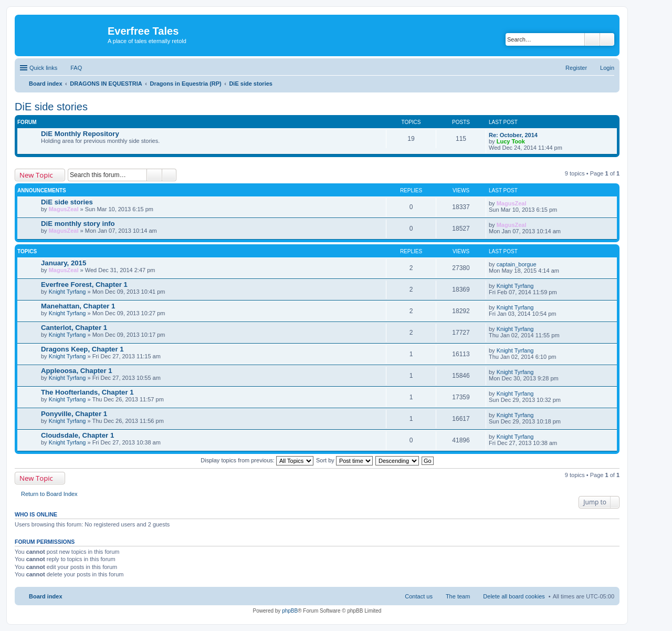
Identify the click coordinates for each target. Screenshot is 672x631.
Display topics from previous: (257, 460)
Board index (46, 596)
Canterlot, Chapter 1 (74, 328)
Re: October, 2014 (513, 135)
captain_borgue (517, 264)
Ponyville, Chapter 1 (74, 414)
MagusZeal (64, 209)
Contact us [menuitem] (419, 596)
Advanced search (607, 39)
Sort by (344, 460)
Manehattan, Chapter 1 (78, 306)
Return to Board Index (49, 494)
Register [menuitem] (576, 68)
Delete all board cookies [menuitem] (514, 596)
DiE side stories (51, 107)
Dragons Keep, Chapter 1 (82, 349)
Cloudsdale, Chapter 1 (77, 435)
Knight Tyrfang (67, 292)
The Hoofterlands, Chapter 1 (87, 392)
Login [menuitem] (607, 68)
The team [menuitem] (458, 596)
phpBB (290, 611)
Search (592, 39)
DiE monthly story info (78, 224)
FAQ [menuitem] (76, 68)
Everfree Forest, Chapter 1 (84, 285)
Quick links (43, 68)
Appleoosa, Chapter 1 (77, 371)
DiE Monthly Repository (80, 134)
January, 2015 (64, 263)
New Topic (36, 175)
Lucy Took (511, 141)
